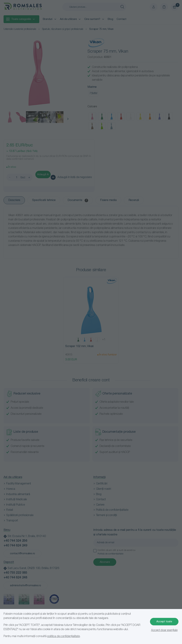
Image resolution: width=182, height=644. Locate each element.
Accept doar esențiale (164, 630)
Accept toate (164, 622)
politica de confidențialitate (64, 636)
